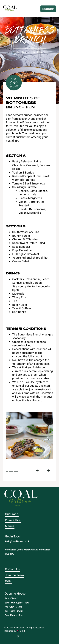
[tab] (7, 471)
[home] (10, 9)
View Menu (21, 52)
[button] (48, 9)
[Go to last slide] (37, 470)
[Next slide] (49, 470)
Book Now (38, 52)
